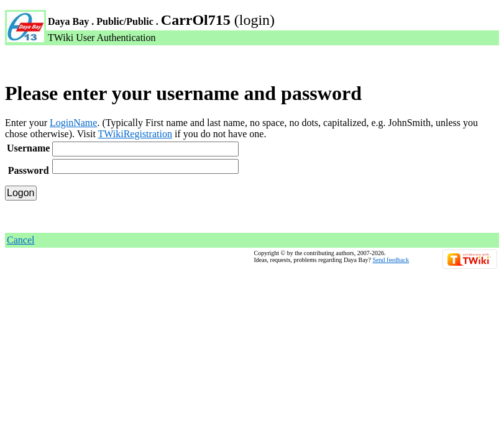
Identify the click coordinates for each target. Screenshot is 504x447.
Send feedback (391, 260)
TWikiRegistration (135, 134)
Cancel (21, 240)
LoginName (73, 123)
